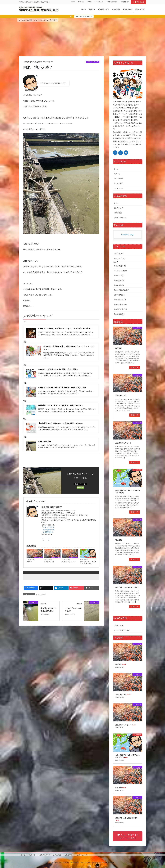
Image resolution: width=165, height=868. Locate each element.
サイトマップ (99, 2)
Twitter (89, 2)
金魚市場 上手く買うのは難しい (127, 587)
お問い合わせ (139, 2)
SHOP (73, 2)
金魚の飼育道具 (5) (120, 304)
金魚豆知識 (118, 213)
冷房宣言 (29, 564)
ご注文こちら (118, 625)
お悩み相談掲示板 (120, 218)
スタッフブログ (93, 62)
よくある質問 (118, 183)
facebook (81, 2)
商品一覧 (117, 174)
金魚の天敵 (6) (119, 280)
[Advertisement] (82, 39)
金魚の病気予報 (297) (121, 290)
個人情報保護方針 (112, 2)
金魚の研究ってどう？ (69, 564)
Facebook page (128, 235)
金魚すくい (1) (119, 275)
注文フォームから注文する (84, 16)
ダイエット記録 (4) (120, 271)
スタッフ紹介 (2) (120, 266)
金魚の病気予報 (49, 533)
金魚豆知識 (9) (119, 314)
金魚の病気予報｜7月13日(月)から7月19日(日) (88, 565)
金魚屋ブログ (69, 855)
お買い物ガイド (44, 855)
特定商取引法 (125, 2)
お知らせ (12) (119, 254)
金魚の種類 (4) (119, 295)
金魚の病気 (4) (119, 285)
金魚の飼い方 (118, 208)
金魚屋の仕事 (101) (121, 309)
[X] (43, 542)
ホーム (116, 169)
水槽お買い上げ (49, 564)
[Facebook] (49, 542)
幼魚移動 (118, 540)
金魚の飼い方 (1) (120, 300)
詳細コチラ (135, 368)
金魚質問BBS (48, 535)
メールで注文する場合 (122, 630)
